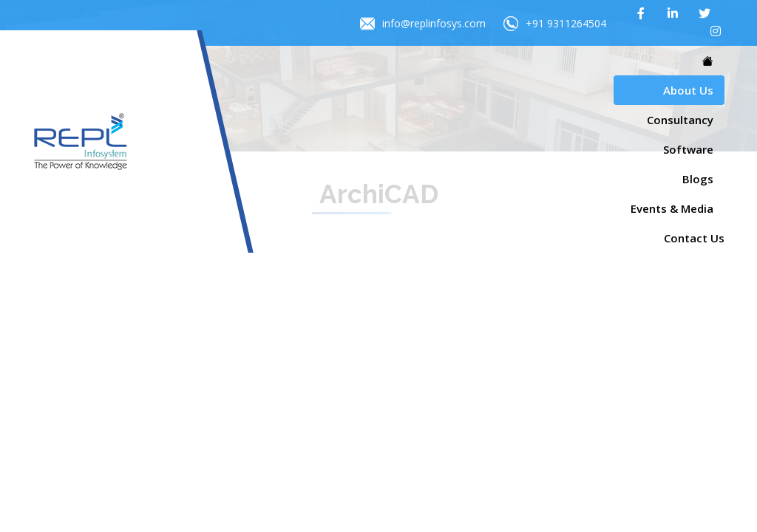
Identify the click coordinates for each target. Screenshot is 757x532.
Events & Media (672, 208)
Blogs (698, 179)
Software (688, 149)
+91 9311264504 (555, 24)
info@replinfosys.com (423, 24)
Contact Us (694, 238)
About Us (688, 90)
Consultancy (680, 120)
